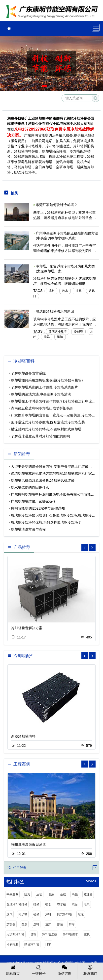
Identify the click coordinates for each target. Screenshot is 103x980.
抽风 (78, 291)
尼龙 (81, 914)
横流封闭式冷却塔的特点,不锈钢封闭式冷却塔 (46, 429)
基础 (63, 894)
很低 (48, 904)
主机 (87, 934)
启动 (39, 894)
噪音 (75, 904)
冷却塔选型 (50, 934)
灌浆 (87, 904)
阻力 (27, 894)
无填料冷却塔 (15, 934)
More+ (91, 881)
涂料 (48, 914)
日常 (48, 944)
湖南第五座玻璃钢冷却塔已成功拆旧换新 (42, 408)
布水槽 (62, 904)
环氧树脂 (12, 944)
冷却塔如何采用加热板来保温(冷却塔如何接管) (47, 380)
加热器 (11, 924)
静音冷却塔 (32, 944)
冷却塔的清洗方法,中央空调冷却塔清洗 (41, 394)
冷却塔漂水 (70, 934)
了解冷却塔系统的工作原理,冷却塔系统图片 (44, 387)
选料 (36, 924)
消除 (60, 337)
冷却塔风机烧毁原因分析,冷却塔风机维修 (43, 480)
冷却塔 (78, 332)
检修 (36, 914)
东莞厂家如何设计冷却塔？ (57, 205)
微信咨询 (65, 970)
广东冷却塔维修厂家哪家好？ (34, 501)
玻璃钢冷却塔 (58, 332)
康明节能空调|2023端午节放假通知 (38, 508)
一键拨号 (39, 970)
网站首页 (13, 970)
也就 (33, 934)
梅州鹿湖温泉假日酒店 (29, 844)
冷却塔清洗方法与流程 (28, 529)
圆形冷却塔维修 (17, 904)
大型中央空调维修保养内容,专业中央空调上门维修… (51, 466)
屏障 (72, 924)
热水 (65, 291)
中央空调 (12, 894)
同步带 (23, 914)
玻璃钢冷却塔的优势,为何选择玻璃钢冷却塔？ (46, 522)
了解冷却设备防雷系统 (28, 373)
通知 (48, 924)
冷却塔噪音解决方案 (27, 628)
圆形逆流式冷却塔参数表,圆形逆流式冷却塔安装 (48, 422)
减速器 (88, 894)
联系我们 (90, 970)
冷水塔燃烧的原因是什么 (30, 487)
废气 (9, 914)
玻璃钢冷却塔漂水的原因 (55, 311)
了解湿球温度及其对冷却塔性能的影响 (40, 436)
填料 (52, 291)
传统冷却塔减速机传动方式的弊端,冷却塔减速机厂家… (53, 473)
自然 (24, 924)
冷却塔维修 (53, 12)
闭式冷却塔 (65, 914)
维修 (36, 904)
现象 (51, 894)
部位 (60, 924)
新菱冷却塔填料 (23, 736)
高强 (75, 894)
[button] (44, 86)
